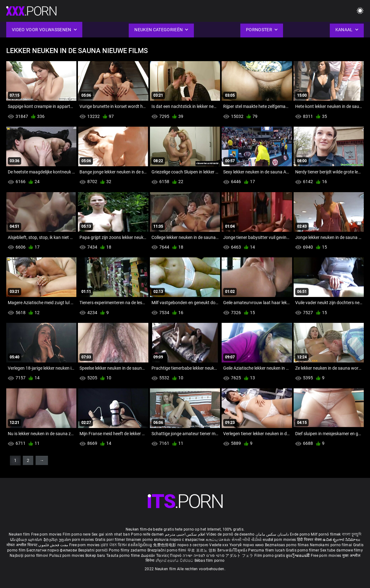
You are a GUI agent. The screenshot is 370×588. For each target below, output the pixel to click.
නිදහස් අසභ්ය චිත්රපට (175, 561)
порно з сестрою (193, 545)
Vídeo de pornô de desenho (231, 534)
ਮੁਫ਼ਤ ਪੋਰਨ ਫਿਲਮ (114, 545)
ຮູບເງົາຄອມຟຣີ (298, 556)
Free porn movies (47, 534)
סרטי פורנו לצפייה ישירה (204, 556)
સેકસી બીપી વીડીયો (247, 540)
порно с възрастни (187, 540)
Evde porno (300, 534)
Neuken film (19, 534)
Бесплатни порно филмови (52, 550)
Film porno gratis (270, 556)
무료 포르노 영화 (202, 550)
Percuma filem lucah (267, 550)
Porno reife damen (147, 534)
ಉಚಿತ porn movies (280, 540)
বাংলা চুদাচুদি (352, 534)
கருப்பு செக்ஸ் (218, 540)
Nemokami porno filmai (332, 545)
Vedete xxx (219, 545)
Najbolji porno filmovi (29, 556)
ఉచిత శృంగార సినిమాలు (341, 540)
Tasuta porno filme (124, 556)
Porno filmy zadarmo (128, 550)
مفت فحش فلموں (54, 545)
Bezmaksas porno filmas (287, 545)
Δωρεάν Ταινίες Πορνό (162, 556)
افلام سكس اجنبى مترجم (185, 534)
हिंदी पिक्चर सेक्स (309, 540)
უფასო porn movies (77, 540)
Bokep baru (95, 556)
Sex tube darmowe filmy (341, 550)
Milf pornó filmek (326, 534)
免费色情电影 (165, 545)
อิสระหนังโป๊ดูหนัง (233, 550)
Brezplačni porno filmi (167, 550)
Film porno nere (77, 534)
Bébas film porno (210, 561)
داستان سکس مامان (272, 534)
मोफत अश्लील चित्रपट (23, 545)
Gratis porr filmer (111, 540)
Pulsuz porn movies (67, 556)
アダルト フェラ (239, 556)
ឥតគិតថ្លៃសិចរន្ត (140, 545)
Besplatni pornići (94, 550)
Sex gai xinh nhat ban (111, 534)
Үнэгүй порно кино (247, 545)
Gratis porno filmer (303, 550)
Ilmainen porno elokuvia (148, 540)
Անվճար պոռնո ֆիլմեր (34, 540)
